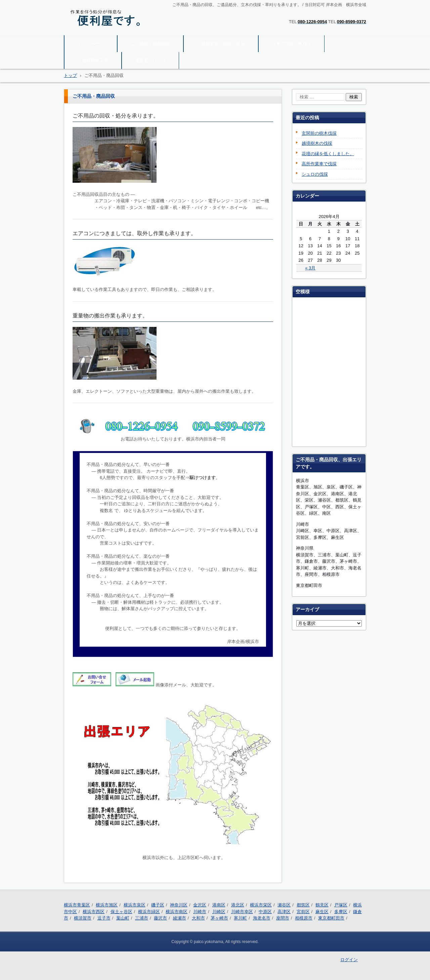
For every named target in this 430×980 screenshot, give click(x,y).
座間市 (283, 918)
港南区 (219, 905)
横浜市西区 (94, 912)
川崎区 (219, 912)
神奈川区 (179, 905)
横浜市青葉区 (77, 905)
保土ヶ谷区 (121, 912)
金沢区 (200, 905)
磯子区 (158, 905)
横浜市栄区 (261, 905)
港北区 (238, 905)
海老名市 (262, 918)
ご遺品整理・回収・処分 (221, 44)
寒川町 (240, 918)
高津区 (284, 912)
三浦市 (142, 918)
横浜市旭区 (107, 905)
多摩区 (341, 912)
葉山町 (123, 918)
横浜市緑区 (149, 912)
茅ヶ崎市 (219, 918)
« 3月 (310, 268)
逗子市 (104, 918)
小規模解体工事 (93, 60)
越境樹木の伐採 (317, 143)
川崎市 (200, 912)
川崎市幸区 (242, 912)
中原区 (265, 912)
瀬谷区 (284, 905)
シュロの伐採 (315, 174)
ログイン (349, 960)
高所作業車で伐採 (319, 164)
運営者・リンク (150, 60)
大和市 (198, 918)
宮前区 (303, 912)
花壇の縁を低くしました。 (328, 154)
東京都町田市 (331, 918)
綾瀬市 (180, 918)
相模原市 (304, 918)
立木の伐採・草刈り (291, 44)
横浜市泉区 (135, 905)
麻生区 (322, 912)
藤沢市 (160, 918)
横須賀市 (83, 918)
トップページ (91, 44)
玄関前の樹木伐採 (319, 133)
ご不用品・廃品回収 (150, 44)
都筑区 (303, 905)
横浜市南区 (177, 912)
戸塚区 (341, 905)
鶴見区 (322, 905)
